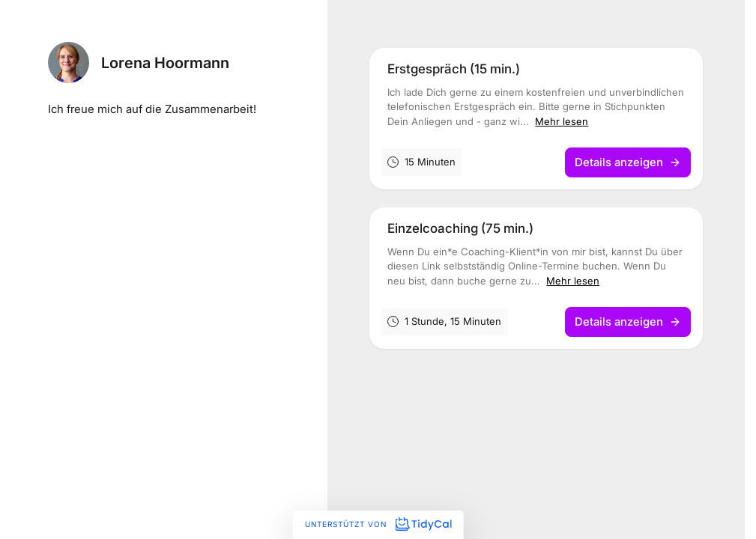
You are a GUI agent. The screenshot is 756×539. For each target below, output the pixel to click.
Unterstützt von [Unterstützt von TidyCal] (378, 524)
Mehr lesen (562, 121)
